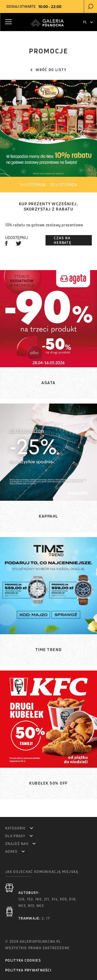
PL (88, 22)
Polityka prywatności (28, 970)
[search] (91, 6)
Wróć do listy (48, 70)
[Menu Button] (8, 22)
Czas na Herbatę (63, 240)
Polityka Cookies (23, 960)
